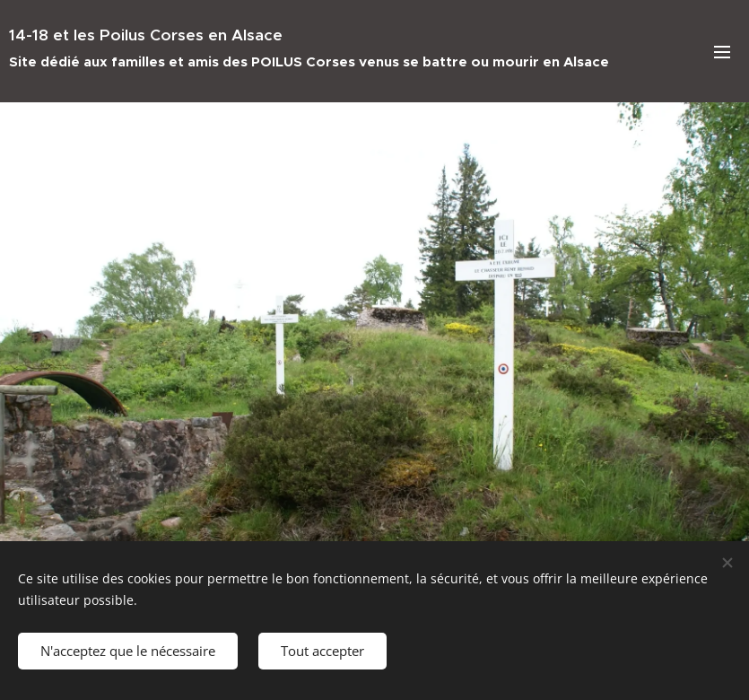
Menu (722, 52)
